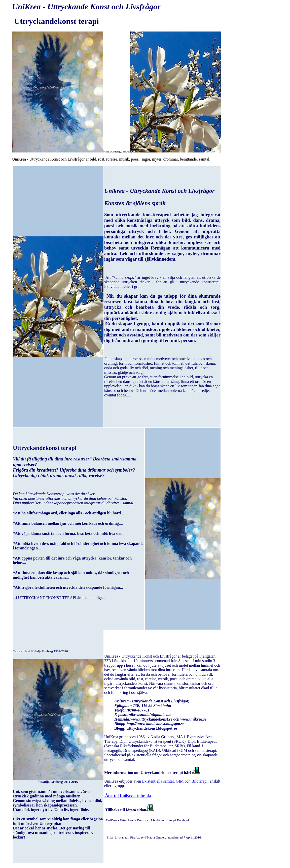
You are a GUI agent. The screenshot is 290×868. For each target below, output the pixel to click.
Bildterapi (200, 781)
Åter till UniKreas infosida (128, 796)
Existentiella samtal (158, 781)
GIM (180, 781)
